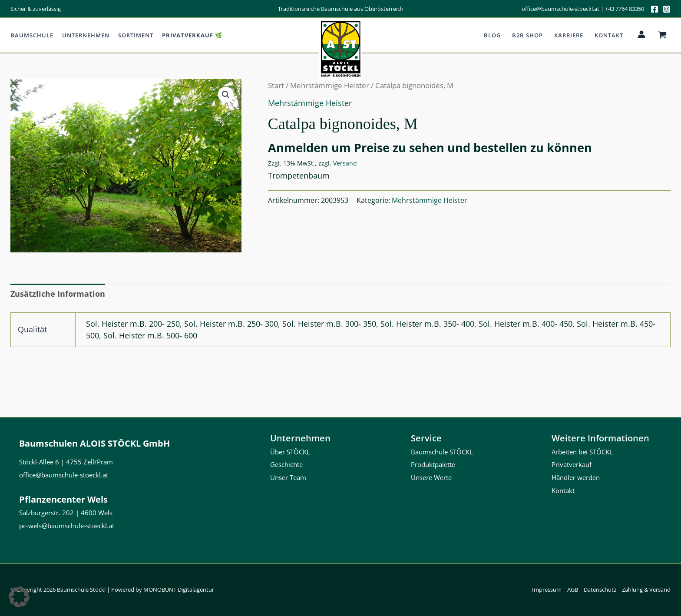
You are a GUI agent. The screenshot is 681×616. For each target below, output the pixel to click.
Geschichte (286, 464)
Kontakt (609, 35)
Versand (345, 163)
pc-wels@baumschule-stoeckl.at (67, 526)
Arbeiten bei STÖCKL (582, 452)
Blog (492, 35)
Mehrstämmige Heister (310, 103)
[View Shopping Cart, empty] (662, 35)
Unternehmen (86, 35)
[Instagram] (667, 9)
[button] (226, 95)
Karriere (569, 35)
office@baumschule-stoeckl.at (560, 9)
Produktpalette (433, 464)
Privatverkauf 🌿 (192, 35)
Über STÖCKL (290, 452)
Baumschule (32, 35)
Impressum (547, 590)
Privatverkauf (572, 464)
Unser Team (288, 477)
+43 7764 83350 (625, 9)
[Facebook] (655, 9)
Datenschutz (600, 590)
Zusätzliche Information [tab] (58, 294)
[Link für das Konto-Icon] (641, 34)
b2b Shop (527, 35)
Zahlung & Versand (646, 590)
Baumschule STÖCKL (442, 452)
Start (276, 85)
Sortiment (136, 35)
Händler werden (576, 477)
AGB (573, 590)
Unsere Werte (431, 477)
